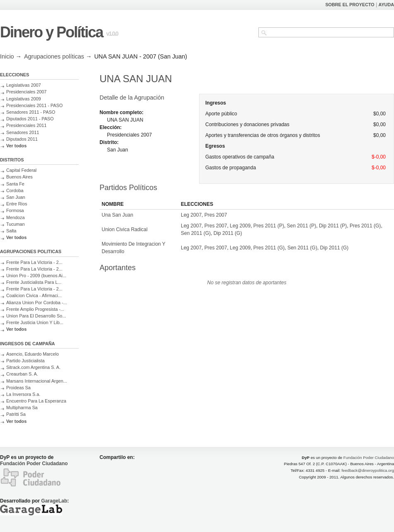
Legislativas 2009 (23, 99)
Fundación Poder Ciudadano (34, 464)
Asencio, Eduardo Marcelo (33, 354)
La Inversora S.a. (23, 394)
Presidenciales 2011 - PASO (34, 105)
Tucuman (16, 224)
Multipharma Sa (22, 408)
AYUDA (386, 5)
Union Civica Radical (125, 229)
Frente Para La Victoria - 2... (34, 262)
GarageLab (54, 501)
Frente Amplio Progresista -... (35, 309)
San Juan (16, 197)
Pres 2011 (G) (365, 226)
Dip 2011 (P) (333, 226)
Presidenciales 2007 (26, 92)
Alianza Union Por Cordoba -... (36, 303)
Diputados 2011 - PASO (30, 119)
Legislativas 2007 (23, 85)
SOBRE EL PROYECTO (350, 5)
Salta (11, 231)
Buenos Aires (19, 177)
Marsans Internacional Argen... (36, 381)
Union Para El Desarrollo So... (36, 316)
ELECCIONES (15, 75)
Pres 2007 (216, 215)
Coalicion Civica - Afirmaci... (34, 295)
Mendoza (15, 217)
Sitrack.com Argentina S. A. (33, 367)
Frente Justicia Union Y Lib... (35, 322)
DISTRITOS (12, 160)
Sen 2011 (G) (196, 233)
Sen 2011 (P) (302, 226)
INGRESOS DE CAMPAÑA (27, 344)
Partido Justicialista (25, 361)
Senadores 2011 (23, 132)
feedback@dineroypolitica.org (368, 470)
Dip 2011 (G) (228, 233)
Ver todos (16, 146)
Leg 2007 (191, 215)
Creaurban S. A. (22, 374)
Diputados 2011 (22, 139)
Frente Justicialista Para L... (34, 282)
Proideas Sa (18, 388)
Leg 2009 (240, 226)
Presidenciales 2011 (26, 125)
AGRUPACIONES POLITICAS (31, 251)
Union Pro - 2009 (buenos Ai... (36, 276)
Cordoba (15, 190)
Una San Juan (117, 215)
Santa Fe (15, 184)
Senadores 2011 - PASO (31, 112)
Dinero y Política (51, 32)
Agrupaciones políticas (54, 56)
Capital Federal (21, 170)
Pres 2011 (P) (269, 226)
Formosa (15, 210)
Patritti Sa (16, 414)
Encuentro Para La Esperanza (36, 401)
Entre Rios (17, 204)
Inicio (7, 56)
